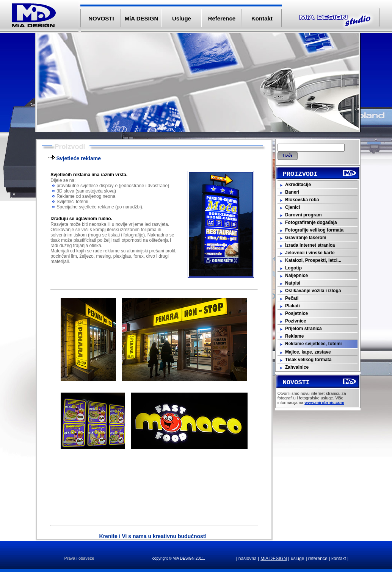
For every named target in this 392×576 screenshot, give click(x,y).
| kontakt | (339, 559)
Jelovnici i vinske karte (310, 253)
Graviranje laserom (306, 238)
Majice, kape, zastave (308, 352)
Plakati (292, 306)
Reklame (294, 336)
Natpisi (293, 283)
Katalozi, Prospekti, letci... (313, 260)
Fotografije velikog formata (314, 230)
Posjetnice (296, 313)
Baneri (292, 192)
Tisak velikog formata (308, 360)
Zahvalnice (297, 367)
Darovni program (303, 215)
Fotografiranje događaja (311, 222)
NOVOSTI (101, 18)
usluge (297, 559)
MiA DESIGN (142, 18)
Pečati (292, 298)
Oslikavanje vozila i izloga (313, 291)
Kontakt (262, 18)
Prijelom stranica (303, 329)
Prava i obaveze (79, 558)
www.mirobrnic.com (324, 402)
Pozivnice (296, 321)
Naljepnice (296, 275)
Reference (222, 18)
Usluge (182, 18)
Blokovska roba (302, 200)
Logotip (293, 268)
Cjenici (292, 207)
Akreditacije (298, 185)
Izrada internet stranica (310, 245)
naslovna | (249, 559)
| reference (316, 559)
